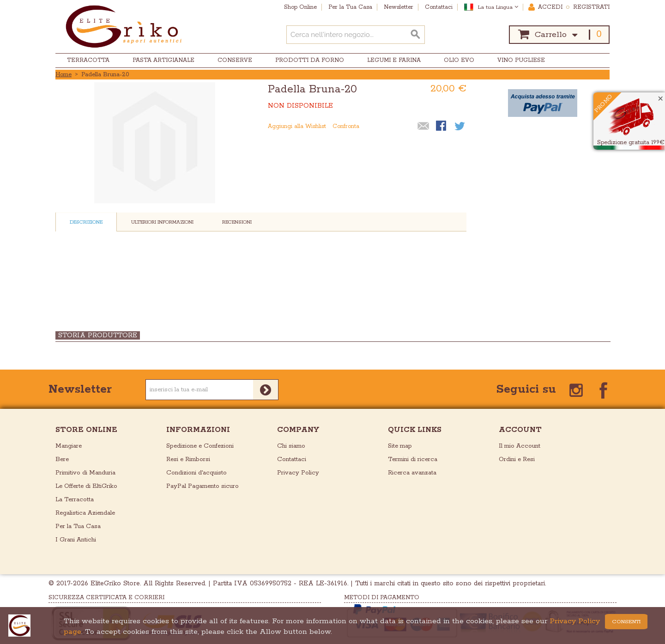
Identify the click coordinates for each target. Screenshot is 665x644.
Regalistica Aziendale (85, 513)
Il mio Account (520, 446)
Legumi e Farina (394, 60)
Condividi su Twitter (460, 127)
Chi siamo (291, 446)
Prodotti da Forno (310, 60)
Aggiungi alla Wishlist (297, 126)
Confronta (346, 126)
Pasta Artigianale (163, 60)
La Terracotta (75, 500)
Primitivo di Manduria (85, 473)
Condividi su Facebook (442, 127)
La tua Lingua (498, 7)
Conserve (235, 60)
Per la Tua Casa (78, 526)
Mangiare (69, 446)
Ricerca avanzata (412, 473)
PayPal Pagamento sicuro (203, 486)
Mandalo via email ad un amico (423, 127)
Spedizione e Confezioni (200, 446)
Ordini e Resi (517, 459)
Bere (62, 459)
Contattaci (292, 459)
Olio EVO (459, 60)
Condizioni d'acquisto (196, 473)
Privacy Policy (298, 473)
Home (63, 75)
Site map (400, 446)
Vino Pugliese (521, 60)
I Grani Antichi (76, 540)
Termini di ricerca (413, 459)
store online (86, 430)
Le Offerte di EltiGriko (86, 486)
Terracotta (88, 60)
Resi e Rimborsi (188, 459)
